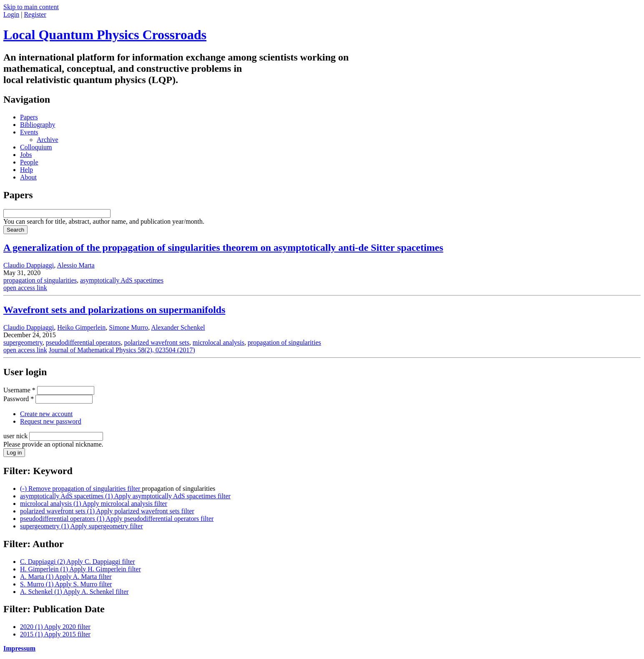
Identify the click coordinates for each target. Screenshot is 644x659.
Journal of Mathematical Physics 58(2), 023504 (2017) (122, 350)
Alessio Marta (75, 265)
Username (19, 390)
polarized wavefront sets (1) (107, 511)
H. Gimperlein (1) (80, 569)
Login (11, 14)
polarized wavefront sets (156, 342)
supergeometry (23, 342)
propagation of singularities (40, 280)
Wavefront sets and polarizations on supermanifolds (114, 310)
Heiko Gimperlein (81, 327)
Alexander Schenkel (178, 327)
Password (19, 399)
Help (26, 170)
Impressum (19, 648)
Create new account (46, 414)
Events (29, 132)
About (28, 177)
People (29, 162)
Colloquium (36, 147)
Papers (29, 117)
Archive (48, 140)
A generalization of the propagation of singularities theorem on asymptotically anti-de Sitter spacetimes (223, 247)
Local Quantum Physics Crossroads (105, 35)
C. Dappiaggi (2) (78, 562)
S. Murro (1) (66, 584)
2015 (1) (55, 634)
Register (35, 14)
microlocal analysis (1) (94, 504)
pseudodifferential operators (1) (117, 519)
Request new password (51, 421)
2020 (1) (55, 627)
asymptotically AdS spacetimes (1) (125, 496)
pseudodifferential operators (83, 342)
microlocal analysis (219, 342)
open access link (25, 288)
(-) (81, 489)
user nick (16, 436)
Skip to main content (31, 7)
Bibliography (38, 125)
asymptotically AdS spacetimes (122, 280)
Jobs (26, 155)
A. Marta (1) (66, 577)
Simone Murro (128, 327)
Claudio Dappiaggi (29, 265)
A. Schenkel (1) (74, 592)
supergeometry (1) (81, 526)
